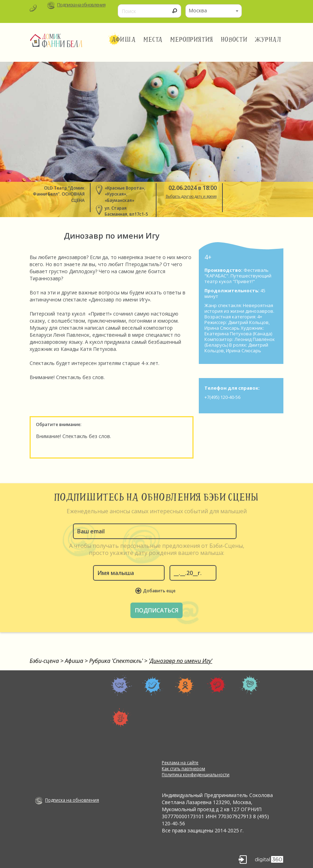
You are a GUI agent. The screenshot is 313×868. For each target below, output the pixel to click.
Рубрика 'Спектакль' (116, 661)
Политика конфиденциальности (196, 775)
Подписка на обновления (81, 5)
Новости (234, 40)
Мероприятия (192, 40)
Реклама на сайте (180, 763)
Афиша (124, 40)
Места (153, 40)
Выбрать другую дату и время (191, 196)
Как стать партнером (183, 769)
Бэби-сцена (44, 661)
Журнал (268, 40)
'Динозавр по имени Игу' (180, 661)
